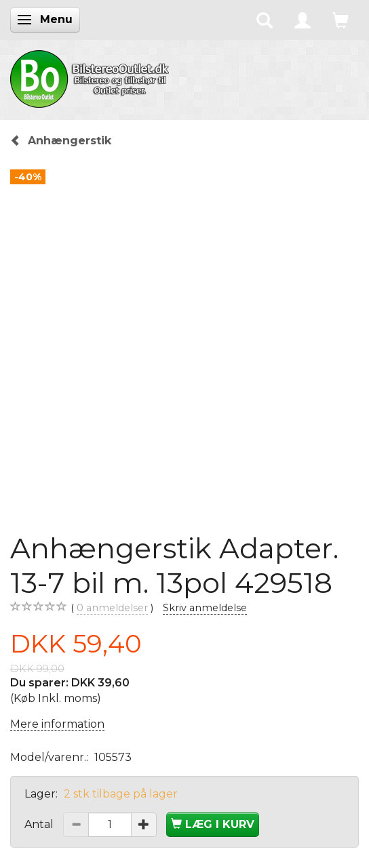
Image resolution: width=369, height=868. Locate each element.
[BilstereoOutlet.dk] (92, 77)
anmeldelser (112, 608)
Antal (40, 824)
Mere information (57, 724)
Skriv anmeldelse (205, 608)
